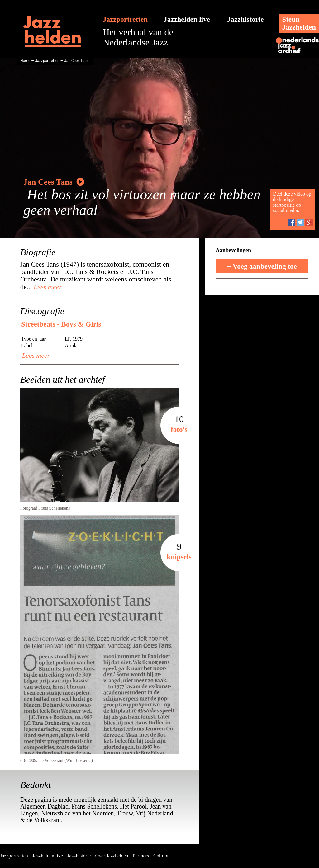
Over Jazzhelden (112, 856)
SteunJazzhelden (299, 23)
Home (25, 61)
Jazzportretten (125, 19)
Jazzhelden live (187, 19)
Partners (141, 856)
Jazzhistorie (245, 19)
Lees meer (47, 287)
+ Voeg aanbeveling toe (262, 266)
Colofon (161, 856)
